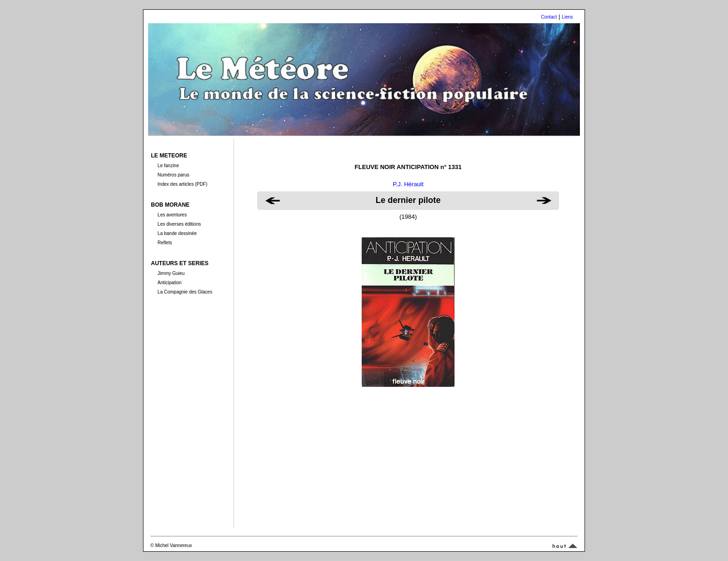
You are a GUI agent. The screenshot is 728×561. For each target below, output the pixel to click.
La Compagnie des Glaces (185, 292)
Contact (549, 17)
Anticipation (169, 283)
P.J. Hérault (408, 184)
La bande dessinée (177, 233)
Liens (567, 17)
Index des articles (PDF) (182, 184)
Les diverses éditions (179, 224)
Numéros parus (173, 175)
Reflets (165, 243)
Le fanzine (168, 166)
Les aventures (172, 215)
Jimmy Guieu (171, 273)
